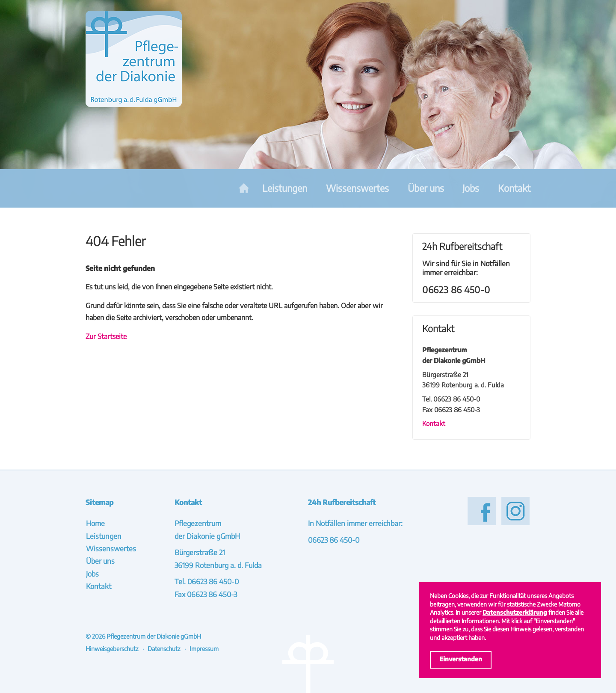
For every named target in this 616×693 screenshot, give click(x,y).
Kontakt (514, 188)
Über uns (426, 188)
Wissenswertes (357, 188)
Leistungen (285, 188)
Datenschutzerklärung (515, 612)
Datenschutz (164, 648)
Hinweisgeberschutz (112, 648)
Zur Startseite (106, 336)
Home (244, 188)
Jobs (471, 188)
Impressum (204, 648)
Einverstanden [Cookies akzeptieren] (461, 659)
